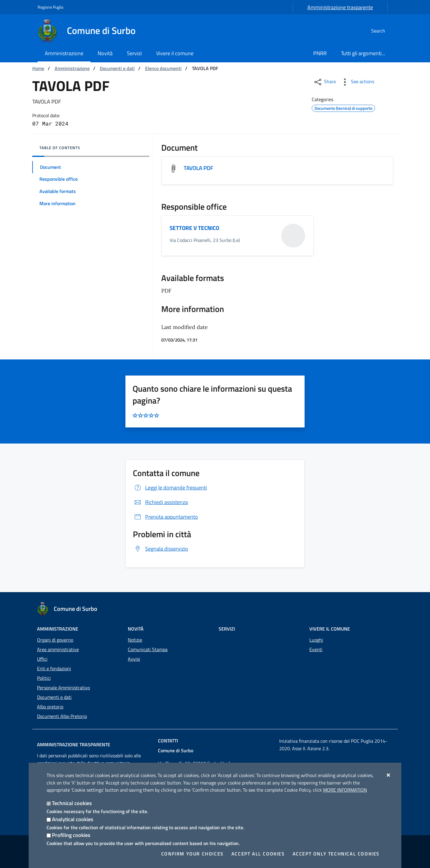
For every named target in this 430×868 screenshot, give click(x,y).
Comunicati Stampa (148, 649)
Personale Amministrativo (63, 688)
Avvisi (134, 659)
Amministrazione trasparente (340, 7)
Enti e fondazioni (54, 668)
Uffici (42, 659)
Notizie (135, 640)
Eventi (316, 649)
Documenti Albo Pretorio (62, 716)
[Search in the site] (385, 31)
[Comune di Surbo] (90, 31)
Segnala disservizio (161, 549)
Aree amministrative (58, 649)
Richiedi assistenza (160, 503)
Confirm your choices (192, 854)
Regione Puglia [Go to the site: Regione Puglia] (50, 7)
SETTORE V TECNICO (196, 228)
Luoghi (316, 640)
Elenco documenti (163, 68)
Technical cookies (72, 803)
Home (38, 68)
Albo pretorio (50, 707)
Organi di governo (55, 640)
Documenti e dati (117, 68)
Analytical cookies (73, 819)
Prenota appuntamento (165, 517)
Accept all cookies (258, 854)
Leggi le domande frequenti (170, 488)
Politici (44, 678)
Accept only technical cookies (336, 854)
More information (345, 790)
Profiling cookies (71, 835)
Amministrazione (72, 68)
